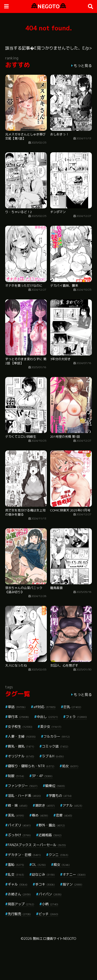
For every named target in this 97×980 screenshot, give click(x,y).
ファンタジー (23, 786)
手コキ (45, 884)
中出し (47, 717)
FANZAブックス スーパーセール (37, 845)
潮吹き (45, 805)
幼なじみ (43, 874)
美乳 (16, 815)
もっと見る (83, 66)
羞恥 (16, 865)
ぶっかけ (19, 835)
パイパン (50, 894)
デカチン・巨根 (24, 855)
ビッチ (48, 914)
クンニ (58, 855)
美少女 (51, 727)
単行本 (18, 717)
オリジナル (21, 756)
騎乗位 (55, 786)
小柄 (50, 904)
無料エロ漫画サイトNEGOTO (54, 938)
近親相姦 (50, 835)
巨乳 (72, 707)
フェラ (76, 717)
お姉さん (19, 894)
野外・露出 (52, 825)
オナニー (74, 874)
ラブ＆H (53, 756)
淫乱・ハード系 (24, 796)
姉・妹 (18, 805)
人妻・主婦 (22, 736)
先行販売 (19, 914)
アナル (72, 805)
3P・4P (42, 776)
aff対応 (44, 707)
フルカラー (57, 736)
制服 (16, 776)
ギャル (18, 884)
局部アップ (21, 904)
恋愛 (64, 815)
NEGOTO (49, 6)
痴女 (62, 865)
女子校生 (20, 727)
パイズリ (19, 825)
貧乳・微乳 (21, 746)
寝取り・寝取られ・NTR (31, 766)
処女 (70, 766)
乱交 (16, 874)
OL (39, 865)
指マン (72, 884)
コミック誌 (55, 746)
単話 (17, 707)
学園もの (60, 796)
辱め (40, 815)
